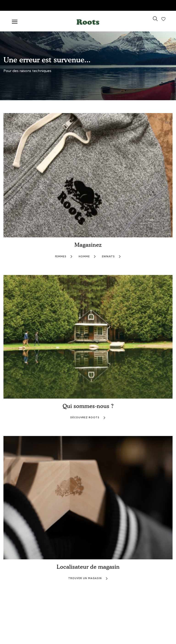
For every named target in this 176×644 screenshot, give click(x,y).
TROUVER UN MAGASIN (88, 578)
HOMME (87, 257)
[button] (88, 21)
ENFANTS (111, 257)
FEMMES (64, 257)
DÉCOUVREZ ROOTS (88, 418)
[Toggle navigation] (15, 22)
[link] (155, 21)
